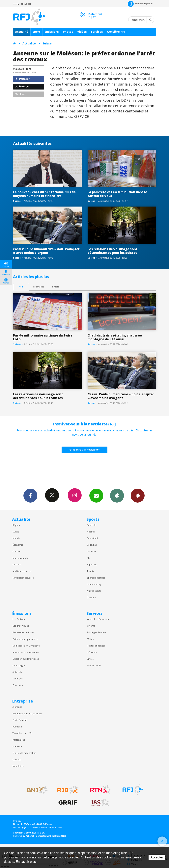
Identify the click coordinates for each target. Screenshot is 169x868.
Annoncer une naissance (26, 652)
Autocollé (18, 672)
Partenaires (19, 740)
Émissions (52, 32)
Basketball (92, 538)
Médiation (18, 746)
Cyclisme (92, 551)
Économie (18, 545)
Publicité (17, 727)
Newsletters (96, 495)
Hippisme (92, 564)
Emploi (91, 659)
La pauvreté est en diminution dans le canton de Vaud (117, 194)
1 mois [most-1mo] (56, 287)
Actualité (22, 32)
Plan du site (56, 828)
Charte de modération (24, 753)
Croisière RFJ (116, 32)
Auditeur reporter (22, 571)
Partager (23, 79)
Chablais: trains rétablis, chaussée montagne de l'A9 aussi (115, 337)
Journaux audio (21, 558)
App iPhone (117, 495)
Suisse (47, 43)
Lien (20, 94)
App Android (138, 495)
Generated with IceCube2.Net (51, 836)
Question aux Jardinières (26, 659)
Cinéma (91, 626)
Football (91, 525)
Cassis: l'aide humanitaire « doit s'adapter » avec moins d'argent (46, 251)
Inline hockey (94, 584)
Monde (16, 538)
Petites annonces (96, 646)
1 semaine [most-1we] (38, 287)
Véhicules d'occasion (98, 619)
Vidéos (82, 32)
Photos (68, 32)
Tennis (90, 571)
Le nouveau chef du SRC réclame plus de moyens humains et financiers (44, 194)
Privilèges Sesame (97, 632)
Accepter (157, 857)
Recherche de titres (23, 632)
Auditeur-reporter (140, 4)
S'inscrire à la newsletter (85, 450)
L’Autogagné (19, 665)
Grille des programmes (25, 639)
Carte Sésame (20, 720)
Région (16, 525)
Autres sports (94, 591)
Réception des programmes (27, 713)
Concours (18, 685)
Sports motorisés (96, 578)
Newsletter (18, 766)
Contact (17, 759)
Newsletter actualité (23, 578)
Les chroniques (21, 626)
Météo (90, 639)
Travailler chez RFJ (22, 733)
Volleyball (92, 545)
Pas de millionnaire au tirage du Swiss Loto (43, 337)
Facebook (30, 495)
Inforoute (92, 652)
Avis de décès (94, 665)
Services (97, 32)
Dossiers (17, 564)
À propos (17, 707)
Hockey (91, 532)
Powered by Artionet (24, 836)
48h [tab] (21, 287)
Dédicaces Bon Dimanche (26, 646)
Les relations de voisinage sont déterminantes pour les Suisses (113, 251)
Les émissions (20, 619)
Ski (88, 558)
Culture (16, 551)
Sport (36, 32)
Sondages (18, 679)
